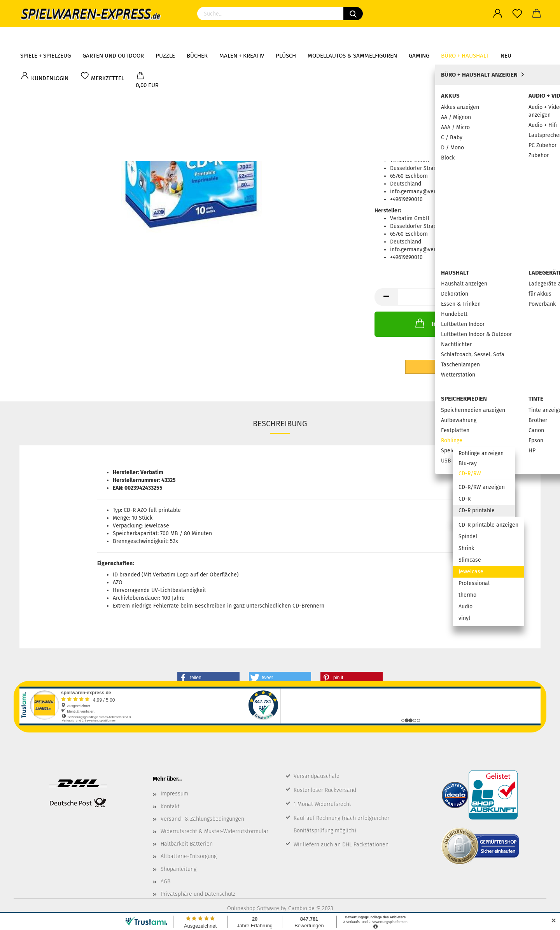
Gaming (419, 37)
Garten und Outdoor (113, 37)
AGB (165, 882)
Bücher (197, 37)
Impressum (174, 794)
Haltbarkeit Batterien (187, 844)
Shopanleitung (178, 869)
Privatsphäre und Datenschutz (198, 894)
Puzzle (165, 37)
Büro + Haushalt (465, 37)
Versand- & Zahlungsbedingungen (202, 819)
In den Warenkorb (449, 323)
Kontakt (170, 807)
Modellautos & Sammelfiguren (352, 37)
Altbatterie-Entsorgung (189, 856)
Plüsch (286, 37)
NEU (506, 37)
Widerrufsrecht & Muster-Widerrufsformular (214, 831)
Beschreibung (280, 424)
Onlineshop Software (253, 908)
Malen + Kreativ (242, 37)
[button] (208, 678)
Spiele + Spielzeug (45, 37)
